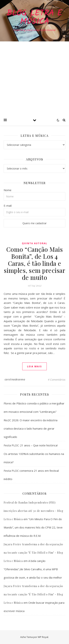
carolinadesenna (15, 379)
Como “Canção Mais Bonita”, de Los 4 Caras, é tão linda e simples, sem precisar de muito (35, 263)
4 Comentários (57, 379)
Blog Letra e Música (34, 18)
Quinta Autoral (35, 243)
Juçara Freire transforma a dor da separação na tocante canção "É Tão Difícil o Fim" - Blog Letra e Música (33, 553)
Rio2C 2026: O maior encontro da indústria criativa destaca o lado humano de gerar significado (31, 428)
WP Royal (43, 637)
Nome (8, 190)
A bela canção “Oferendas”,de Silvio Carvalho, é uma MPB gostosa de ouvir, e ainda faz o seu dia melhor (33, 569)
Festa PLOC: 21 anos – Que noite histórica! (31, 445)
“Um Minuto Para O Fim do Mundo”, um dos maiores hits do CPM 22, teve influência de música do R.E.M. (33, 527)
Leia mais (34, 366)
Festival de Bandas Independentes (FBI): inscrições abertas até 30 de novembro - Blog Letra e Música (33, 511)
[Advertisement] (34, 78)
